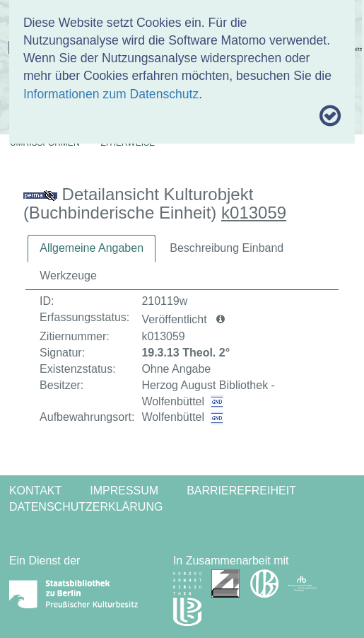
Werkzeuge (68, 275)
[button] (221, 320)
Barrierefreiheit (241, 491)
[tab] (92, 249)
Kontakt (35, 491)
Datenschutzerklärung (86, 507)
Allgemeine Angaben (92, 248)
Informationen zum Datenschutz (111, 94)
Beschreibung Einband (227, 248)
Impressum (124, 491)
